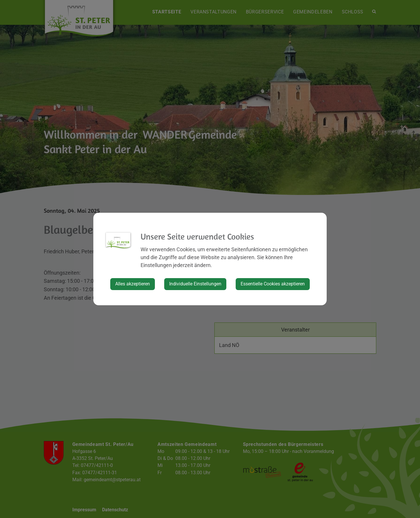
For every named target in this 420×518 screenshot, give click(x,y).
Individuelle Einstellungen (195, 284)
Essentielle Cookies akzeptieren (273, 284)
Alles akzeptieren (133, 284)
